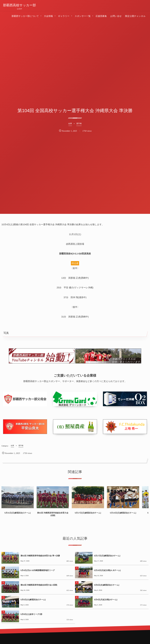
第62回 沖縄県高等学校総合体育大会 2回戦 (39, 585)
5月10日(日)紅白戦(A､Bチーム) (107, 570)
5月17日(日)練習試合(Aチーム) (107, 556)
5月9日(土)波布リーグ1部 (31, 614)
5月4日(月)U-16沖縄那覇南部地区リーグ (38, 570)
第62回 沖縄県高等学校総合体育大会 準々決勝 (40, 556)
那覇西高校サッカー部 (19, 5)
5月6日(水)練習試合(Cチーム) (107, 585)
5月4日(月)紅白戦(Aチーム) (106, 600)
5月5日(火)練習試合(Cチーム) (33, 600)
